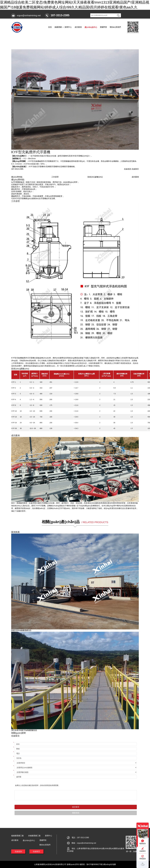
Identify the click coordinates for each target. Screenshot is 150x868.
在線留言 (36, 851)
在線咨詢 (18, 851)
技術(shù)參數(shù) (95, 177)
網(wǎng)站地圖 (110, 864)
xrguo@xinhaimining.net (29, 15)
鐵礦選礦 (58, 27)
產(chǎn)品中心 (91, 27)
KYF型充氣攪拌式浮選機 (43, 39)
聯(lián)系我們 (115, 27)
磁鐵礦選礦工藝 (17, 836)
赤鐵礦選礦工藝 (34, 836)
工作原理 (55, 177)
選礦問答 (103, 27)
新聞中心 (68, 27)
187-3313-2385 (17, 169)
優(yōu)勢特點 (17, 177)
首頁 (50, 27)
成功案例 (78, 27)
